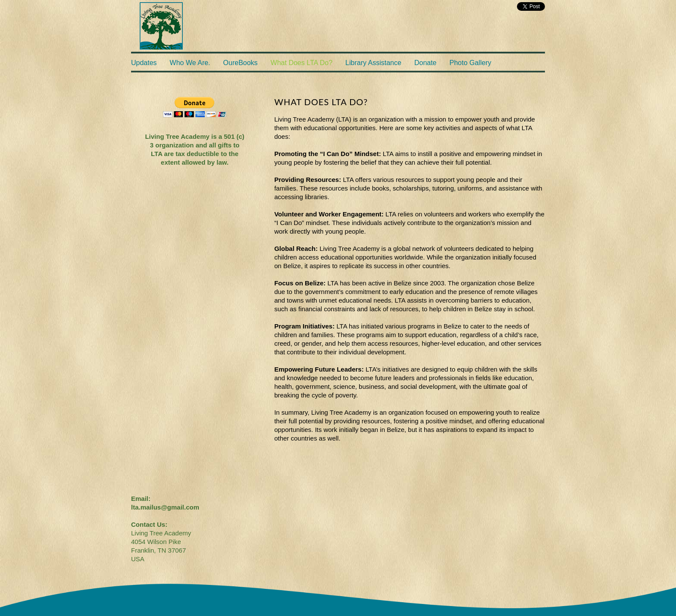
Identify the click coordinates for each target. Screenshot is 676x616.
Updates (144, 63)
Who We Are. (190, 63)
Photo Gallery (471, 63)
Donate (426, 63)
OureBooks (241, 63)
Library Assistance (373, 63)
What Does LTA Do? (302, 63)
